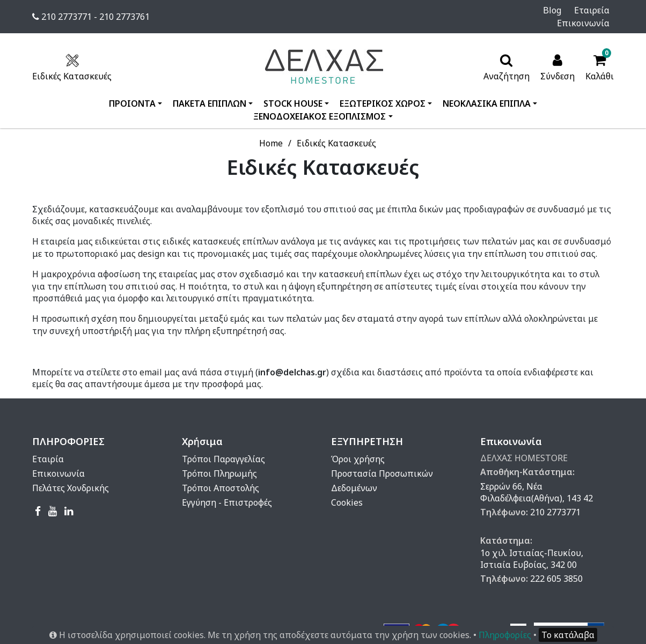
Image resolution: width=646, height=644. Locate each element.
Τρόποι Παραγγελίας (223, 446)
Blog (502, 10)
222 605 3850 (556, 566)
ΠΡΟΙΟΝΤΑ (132, 91)
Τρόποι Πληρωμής (219, 461)
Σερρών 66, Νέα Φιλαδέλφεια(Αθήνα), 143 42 (537, 479)
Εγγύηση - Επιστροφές (227, 490)
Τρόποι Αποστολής (221, 475)
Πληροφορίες (505, 635)
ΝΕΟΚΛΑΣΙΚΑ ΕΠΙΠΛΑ (487, 91)
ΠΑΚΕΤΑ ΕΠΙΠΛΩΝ (210, 91)
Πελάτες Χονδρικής (71, 475)
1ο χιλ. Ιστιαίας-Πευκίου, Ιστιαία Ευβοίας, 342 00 (532, 546)
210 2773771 (555, 499)
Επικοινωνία (588, 10)
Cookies (347, 490)
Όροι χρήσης (358, 446)
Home (271, 130)
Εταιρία (48, 446)
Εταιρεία (536, 10)
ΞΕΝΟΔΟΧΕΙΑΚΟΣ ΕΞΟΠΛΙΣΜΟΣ (320, 103)
